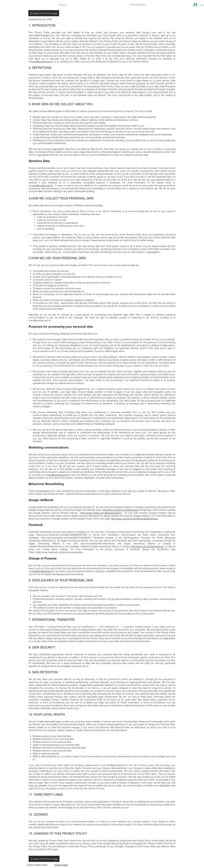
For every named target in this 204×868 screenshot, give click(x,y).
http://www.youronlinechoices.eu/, (148, 546)
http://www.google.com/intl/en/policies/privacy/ (135, 519)
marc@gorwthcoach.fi (117, 765)
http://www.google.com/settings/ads (120, 510)
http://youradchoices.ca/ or (51, 546)
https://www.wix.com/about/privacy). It (114, 56)
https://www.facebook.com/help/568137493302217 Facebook (72, 538)
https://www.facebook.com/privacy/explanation (59, 552)
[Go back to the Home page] (44, 13)
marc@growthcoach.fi (42, 62)
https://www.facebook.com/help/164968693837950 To (63, 535)
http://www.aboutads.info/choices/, (98, 543)
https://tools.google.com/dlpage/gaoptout (101, 513)
